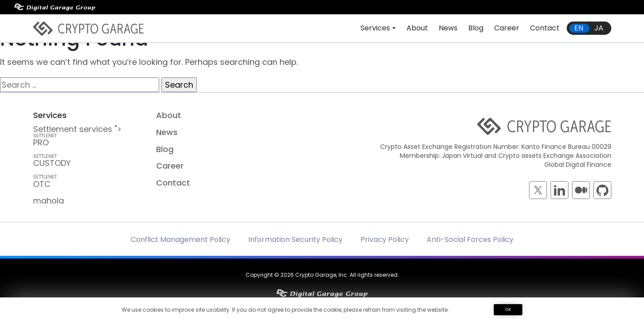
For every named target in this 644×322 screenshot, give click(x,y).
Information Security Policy (295, 239)
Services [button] (375, 28)
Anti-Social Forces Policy (470, 239)
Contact (545, 28)
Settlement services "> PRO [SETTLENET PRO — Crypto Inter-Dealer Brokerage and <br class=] (89, 136)
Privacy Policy (385, 239)
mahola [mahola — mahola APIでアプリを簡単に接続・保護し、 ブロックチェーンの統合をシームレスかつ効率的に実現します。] (49, 201)
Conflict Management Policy (180, 239)
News (448, 28)
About (417, 28)
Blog (476, 28)
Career (507, 28)
